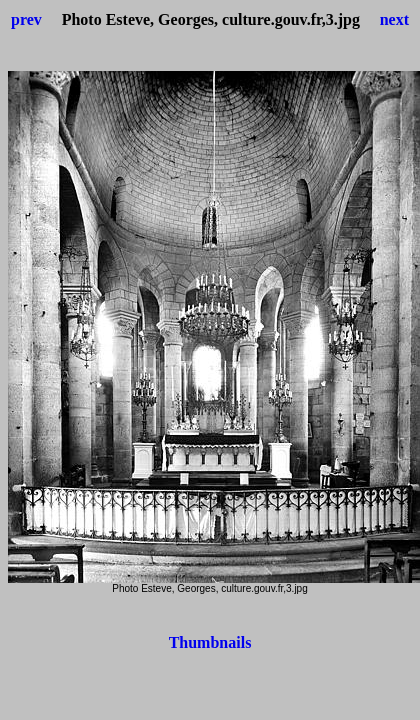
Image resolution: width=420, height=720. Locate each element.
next (394, 19)
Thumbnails (210, 642)
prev (26, 19)
